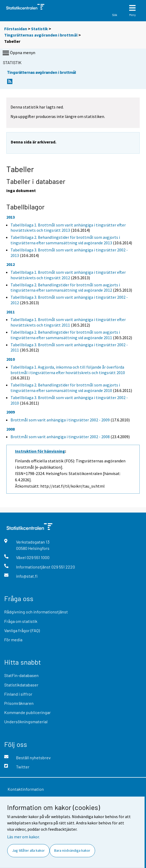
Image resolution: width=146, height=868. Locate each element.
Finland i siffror (18, 694)
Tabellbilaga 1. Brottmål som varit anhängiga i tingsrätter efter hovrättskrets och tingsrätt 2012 (68, 275)
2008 (11, 429)
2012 (11, 264)
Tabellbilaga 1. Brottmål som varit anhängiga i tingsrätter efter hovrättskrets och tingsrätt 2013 (68, 228)
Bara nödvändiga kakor (72, 850)
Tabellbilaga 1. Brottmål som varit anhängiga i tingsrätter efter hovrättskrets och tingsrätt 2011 (68, 322)
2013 (11, 217)
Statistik (39, 29)
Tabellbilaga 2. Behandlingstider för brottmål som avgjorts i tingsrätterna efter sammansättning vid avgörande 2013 (65, 240)
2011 (11, 312)
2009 (11, 412)
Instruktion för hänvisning (40, 451)
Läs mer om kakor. (23, 837)
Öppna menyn (18, 53)
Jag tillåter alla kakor (28, 850)
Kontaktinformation (26, 789)
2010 (11, 359)
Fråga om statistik (21, 621)
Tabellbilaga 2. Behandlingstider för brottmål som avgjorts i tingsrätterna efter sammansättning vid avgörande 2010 (65, 388)
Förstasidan (16, 29)
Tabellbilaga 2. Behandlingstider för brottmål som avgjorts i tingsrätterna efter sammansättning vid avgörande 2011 (65, 335)
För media (13, 640)
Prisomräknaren (19, 703)
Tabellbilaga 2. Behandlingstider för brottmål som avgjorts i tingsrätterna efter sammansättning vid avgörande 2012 (65, 288)
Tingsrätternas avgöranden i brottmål (41, 35)
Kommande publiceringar (27, 712)
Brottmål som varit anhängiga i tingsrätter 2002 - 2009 (60, 420)
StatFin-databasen (21, 675)
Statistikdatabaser (21, 685)
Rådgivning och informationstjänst (36, 612)
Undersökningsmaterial (26, 722)
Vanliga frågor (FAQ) (22, 630)
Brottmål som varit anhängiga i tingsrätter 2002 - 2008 (60, 437)
